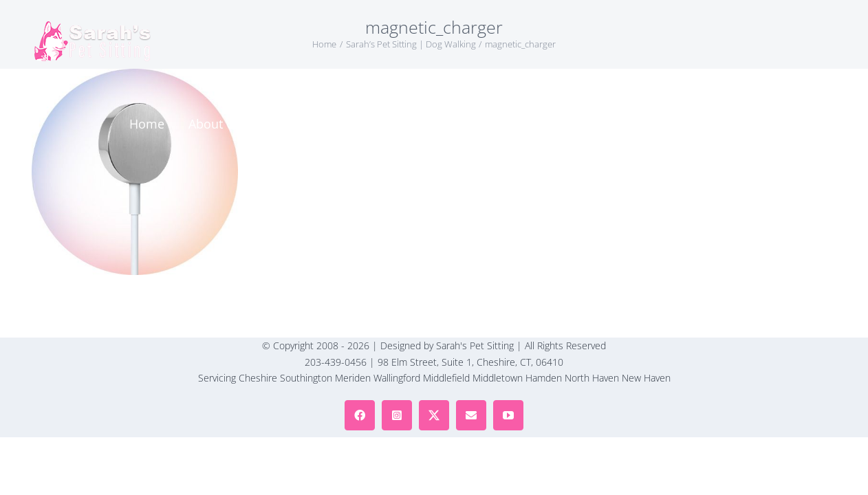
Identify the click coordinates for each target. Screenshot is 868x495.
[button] (789, 41)
